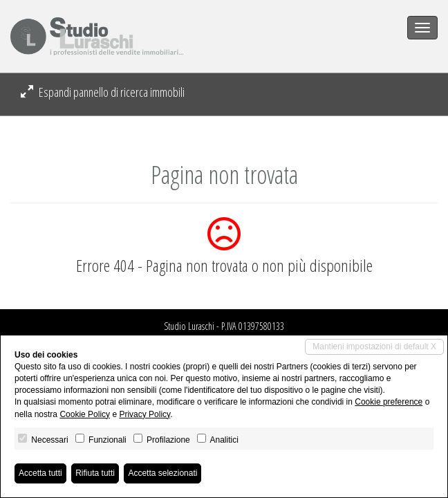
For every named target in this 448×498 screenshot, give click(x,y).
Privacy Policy (144, 414)
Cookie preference (389, 402)
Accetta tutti (40, 473)
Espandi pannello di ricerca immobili (103, 92)
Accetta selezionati (162, 473)
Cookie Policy (85, 414)
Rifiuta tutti (95, 473)
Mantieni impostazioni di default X (374, 347)
